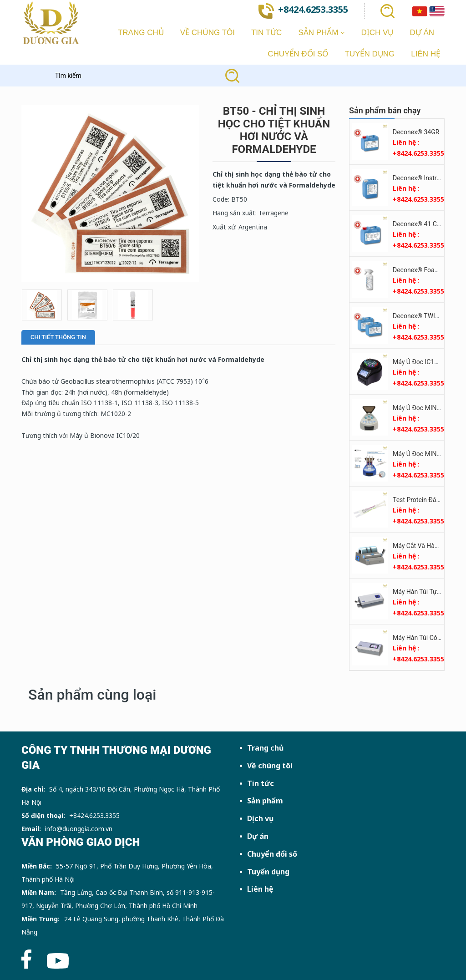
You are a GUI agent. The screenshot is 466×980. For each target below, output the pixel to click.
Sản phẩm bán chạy (385, 110)
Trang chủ (265, 748)
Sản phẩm (265, 801)
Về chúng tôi (270, 766)
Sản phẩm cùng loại (92, 695)
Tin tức (261, 783)
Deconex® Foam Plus (423, 270)
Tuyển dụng (268, 872)
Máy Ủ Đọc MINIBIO (421, 408)
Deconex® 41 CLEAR (422, 224)
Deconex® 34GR (416, 132)
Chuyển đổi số (272, 854)
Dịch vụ (260, 818)
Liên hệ (260, 889)
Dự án (258, 836)
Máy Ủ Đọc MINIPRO (422, 454)
